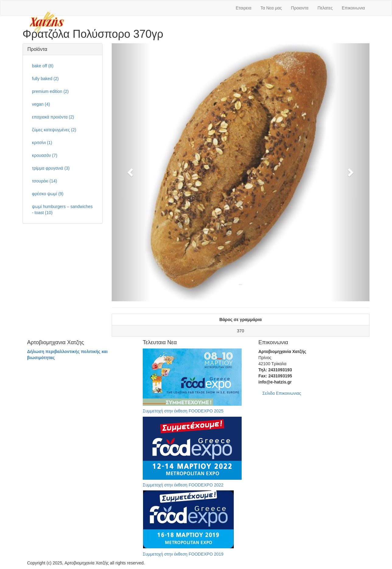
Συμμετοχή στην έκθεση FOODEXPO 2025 (183, 411)
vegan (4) (41, 104)
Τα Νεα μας (271, 8)
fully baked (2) (45, 79)
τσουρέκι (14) (45, 181)
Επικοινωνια (353, 8)
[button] (131, 172)
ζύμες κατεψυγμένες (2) (54, 130)
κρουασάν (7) (45, 155)
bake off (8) (43, 66)
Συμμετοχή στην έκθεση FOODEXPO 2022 (183, 485)
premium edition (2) (50, 91)
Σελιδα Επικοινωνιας (282, 393)
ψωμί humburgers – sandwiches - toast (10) (62, 210)
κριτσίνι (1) (42, 143)
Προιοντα (300, 8)
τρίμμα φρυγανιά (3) (51, 168)
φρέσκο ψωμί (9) (48, 194)
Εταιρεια (244, 8)
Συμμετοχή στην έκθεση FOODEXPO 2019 (183, 554)
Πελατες (325, 8)
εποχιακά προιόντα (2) (53, 117)
